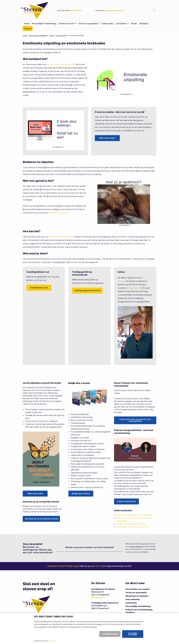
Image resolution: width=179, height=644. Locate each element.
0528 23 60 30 (76, 10)
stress (52, 35)
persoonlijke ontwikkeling (38, 35)
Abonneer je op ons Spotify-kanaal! (41, 519)
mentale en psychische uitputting (60, 64)
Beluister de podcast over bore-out (131, 524)
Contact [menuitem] (28, 29)
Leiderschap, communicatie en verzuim (133, 527)
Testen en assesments (136, 593)
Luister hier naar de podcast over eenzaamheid (135, 420)
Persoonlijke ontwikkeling (138, 606)
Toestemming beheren (110, 634)
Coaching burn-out (39, 288)
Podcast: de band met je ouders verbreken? (135, 515)
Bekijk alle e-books (81, 494)
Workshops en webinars (137, 596)
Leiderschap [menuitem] (107, 24)
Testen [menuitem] (134, 24)
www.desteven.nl (134, 288)
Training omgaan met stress (87, 291)
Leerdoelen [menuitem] (121, 24)
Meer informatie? (107, 138)
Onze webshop (133, 599)
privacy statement (52, 641)
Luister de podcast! (126, 501)
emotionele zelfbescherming (61, 237)
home (25, 35)
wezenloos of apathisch (58, 213)
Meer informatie (35, 494)
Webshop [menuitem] (144, 24)
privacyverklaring (136, 547)
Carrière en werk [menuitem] (66, 24)
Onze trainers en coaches (138, 589)
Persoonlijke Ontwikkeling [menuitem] (44, 24)
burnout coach (61, 35)
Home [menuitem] (27, 24)
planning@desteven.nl (114, 10)
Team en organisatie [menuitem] (88, 24)
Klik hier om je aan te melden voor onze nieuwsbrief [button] (90, 547)
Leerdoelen (131, 603)
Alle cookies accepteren (133, 634)
